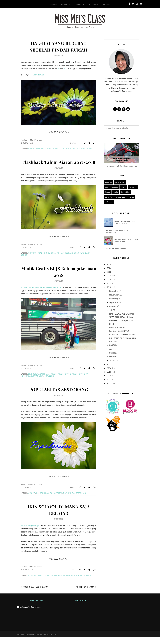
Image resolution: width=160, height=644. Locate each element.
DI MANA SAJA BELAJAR (39, 582)
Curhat (32, 149)
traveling (49, 383)
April (111, 349)
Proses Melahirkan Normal (116, 248)
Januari (112, 360)
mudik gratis (65, 381)
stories (131, 197)
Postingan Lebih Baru (35, 593)
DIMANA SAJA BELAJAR (60, 582)
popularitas (56, 500)
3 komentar (27, 254)
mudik (54, 381)
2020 (109, 279)
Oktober (113, 299)
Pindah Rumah (37, 75)
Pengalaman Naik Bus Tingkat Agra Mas (121, 166)
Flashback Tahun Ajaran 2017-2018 (59, 165)
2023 (109, 268)
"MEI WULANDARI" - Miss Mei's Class (36, 641)
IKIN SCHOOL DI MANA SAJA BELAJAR (59, 516)
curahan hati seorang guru (65, 260)
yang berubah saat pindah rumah (77, 149)
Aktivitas (108, 182)
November (114, 295)
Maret (112, 353)
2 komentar (27, 143)
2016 (109, 368)
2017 (109, 364)
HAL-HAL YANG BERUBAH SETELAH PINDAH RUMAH (59, 46)
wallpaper (109, 202)
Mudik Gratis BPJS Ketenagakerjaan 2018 (59, 278)
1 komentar (27, 375)
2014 (109, 376)
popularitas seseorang (75, 500)
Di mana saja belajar (31, 532)
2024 (109, 264)
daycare (40, 149)
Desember (114, 291)
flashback (85, 260)
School (25, 262)
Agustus (113, 306)
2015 (109, 372)
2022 (109, 272)
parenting (109, 197)
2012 (109, 383)
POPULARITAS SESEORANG (59, 396)
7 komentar (27, 494)
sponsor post (120, 197)
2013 (109, 379)
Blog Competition (112, 187)
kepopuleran (43, 500)
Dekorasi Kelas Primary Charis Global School (126, 240)
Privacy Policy (53, 641)
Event (124, 187)
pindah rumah (52, 149)
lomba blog (125, 192)
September (114, 302)
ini (58, 68)
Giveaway (133, 187)
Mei (111, 345)
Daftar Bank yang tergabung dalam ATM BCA (125, 222)
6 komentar (27, 576)
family (116, 192)
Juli (111, 310)
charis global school (39, 260)
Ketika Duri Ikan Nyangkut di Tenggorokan (117, 231)
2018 (109, 287)
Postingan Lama (85, 593)
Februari (113, 356)
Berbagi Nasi (120, 182)
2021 (109, 276)
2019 (109, 283)
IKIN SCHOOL (77, 582)
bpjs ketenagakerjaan (39, 381)
